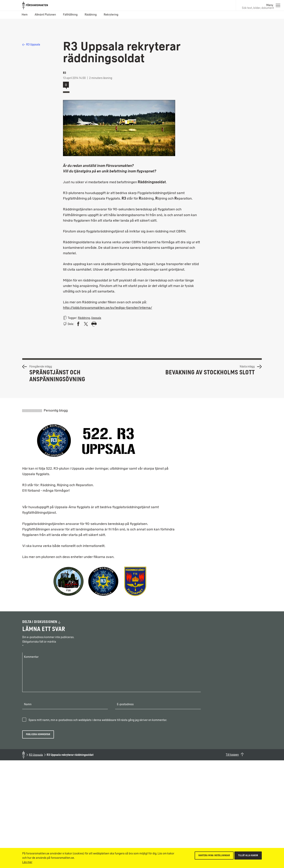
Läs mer (27, 862)
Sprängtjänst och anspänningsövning (57, 376)
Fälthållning (70, 15)
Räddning (91, 15)
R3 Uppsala (31, 45)
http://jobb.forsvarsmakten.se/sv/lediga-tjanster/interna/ (108, 308)
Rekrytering (111, 15)
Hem (25, 15)
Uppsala (96, 318)
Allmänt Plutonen (45, 15)
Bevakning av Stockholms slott (210, 372)
